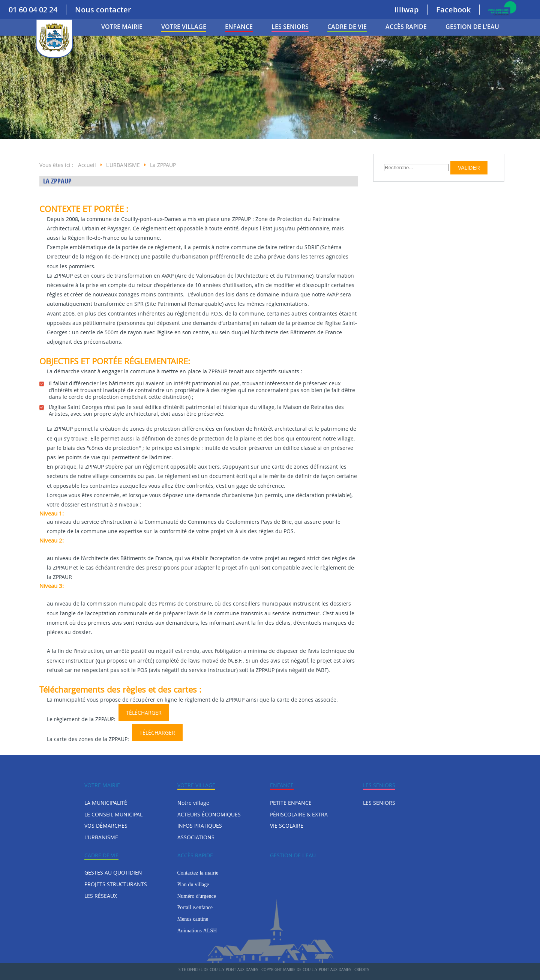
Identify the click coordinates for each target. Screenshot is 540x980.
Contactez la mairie (198, 873)
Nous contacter (103, 10)
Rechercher (384, 161)
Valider (469, 168)
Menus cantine (193, 919)
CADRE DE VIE (347, 27)
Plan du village (193, 884)
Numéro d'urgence (197, 896)
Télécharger (144, 713)
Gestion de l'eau (472, 27)
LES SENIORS (290, 27)
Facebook (453, 10)
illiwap (406, 10)
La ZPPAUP (57, 181)
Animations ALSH (197, 930)
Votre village (184, 27)
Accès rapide (406, 27)
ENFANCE (239, 27)
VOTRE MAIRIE (122, 27)
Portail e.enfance (195, 907)
